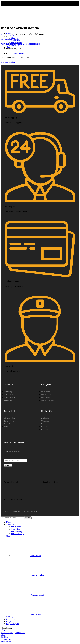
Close (3, 630)
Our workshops (18, 534)
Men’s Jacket (26, 556)
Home (4, 34)
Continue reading (8, 62)
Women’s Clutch (28, 595)
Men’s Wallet (26, 614)
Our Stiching (17, 531)
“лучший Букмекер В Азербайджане (21, 44)
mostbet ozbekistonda (10, 39)
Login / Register (13, 624)
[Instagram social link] (14, 633)
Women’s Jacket (28, 575)
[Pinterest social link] (22, 633)
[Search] (12, 518)
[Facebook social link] (5, 633)
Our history (16, 527)
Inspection (16, 40)
